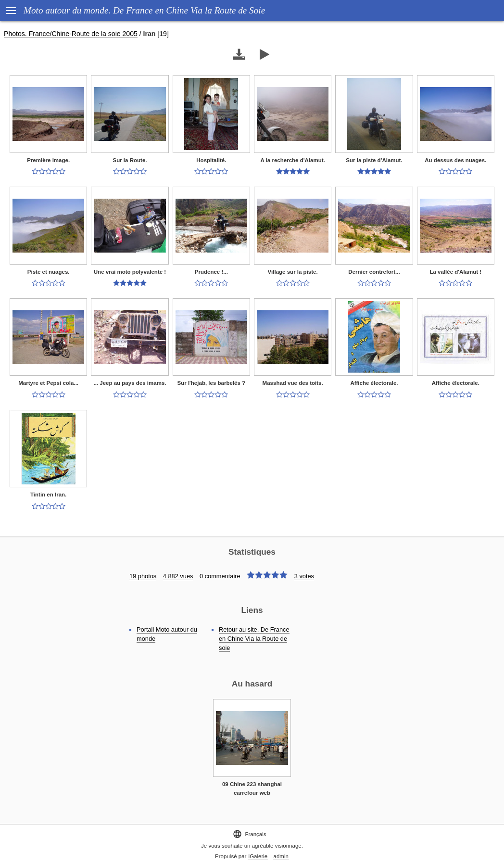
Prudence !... (211, 272)
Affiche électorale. (374, 383)
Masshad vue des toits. (293, 383)
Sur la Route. (130, 160)
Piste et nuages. (49, 272)
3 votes (304, 576)
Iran (150, 34)
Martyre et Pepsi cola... (48, 383)
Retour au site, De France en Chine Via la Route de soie (254, 639)
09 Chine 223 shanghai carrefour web (252, 789)
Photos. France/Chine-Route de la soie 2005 (71, 34)
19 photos (143, 576)
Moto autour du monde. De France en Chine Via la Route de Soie (144, 10)
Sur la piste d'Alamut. (374, 160)
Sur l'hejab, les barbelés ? (212, 383)
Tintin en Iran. (48, 495)
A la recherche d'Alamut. (293, 160)
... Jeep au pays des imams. (130, 383)
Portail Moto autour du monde (167, 634)
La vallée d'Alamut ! (455, 272)
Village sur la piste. (293, 272)
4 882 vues (178, 576)
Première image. (48, 160)
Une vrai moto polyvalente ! (130, 272)
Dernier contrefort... (374, 272)
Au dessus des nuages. (455, 160)
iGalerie (258, 856)
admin (281, 856)
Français (249, 834)
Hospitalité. (211, 160)
